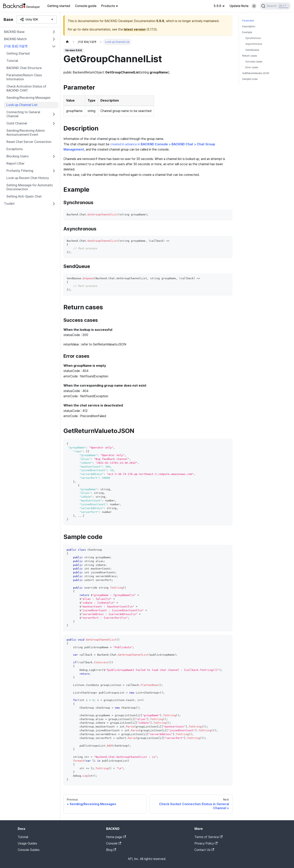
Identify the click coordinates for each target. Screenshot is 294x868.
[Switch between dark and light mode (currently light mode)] (254, 6)
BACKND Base (14, 32)
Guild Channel (17, 123)
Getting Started (18, 53)
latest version (135, 29)
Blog (111, 850)
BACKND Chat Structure (24, 68)
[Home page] (67, 42)
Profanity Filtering (20, 171)
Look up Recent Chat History (28, 178)
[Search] (275, 6)
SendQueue (252, 50)
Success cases (254, 62)
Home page (116, 837)
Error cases (252, 67)
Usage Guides (27, 843)
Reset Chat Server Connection (29, 142)
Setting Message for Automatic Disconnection (30, 187)
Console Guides (29, 850)
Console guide (86, 6)
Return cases (250, 56)
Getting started (59, 6)
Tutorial (12, 61)
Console (114, 843)
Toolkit (9, 204)
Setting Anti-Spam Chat (24, 196)
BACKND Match (15, 39)
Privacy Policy (206, 843)
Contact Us (204, 850)
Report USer (15, 164)
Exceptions (15, 149)
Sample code (250, 79)
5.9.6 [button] (217, 6)
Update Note (239, 6)
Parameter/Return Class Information (24, 77)
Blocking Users (17, 156)
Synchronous (253, 38)
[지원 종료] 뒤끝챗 (16, 46)
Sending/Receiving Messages (28, 98)
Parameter (248, 21)
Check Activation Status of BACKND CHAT (26, 88)
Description (249, 26)
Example (247, 32)
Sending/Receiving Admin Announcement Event (26, 133)
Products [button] (108, 6)
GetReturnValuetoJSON (256, 73)
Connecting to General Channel (23, 114)
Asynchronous (254, 44)
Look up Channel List (22, 105)
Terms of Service (208, 837)
